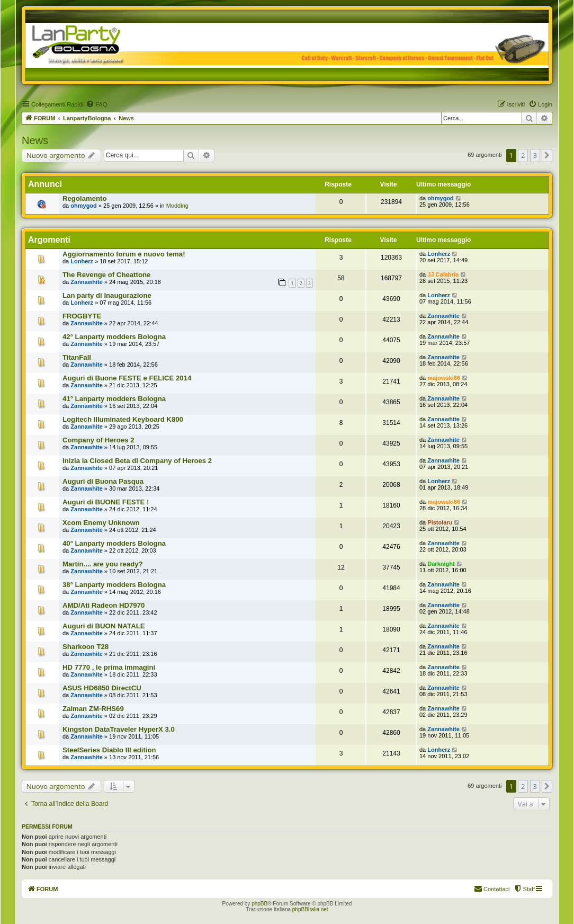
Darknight (441, 564)
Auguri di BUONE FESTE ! (106, 502)
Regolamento (85, 198)
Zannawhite (87, 282)
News (35, 140)
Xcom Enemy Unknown (101, 523)
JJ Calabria (443, 274)
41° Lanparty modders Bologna (114, 399)
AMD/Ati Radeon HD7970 (104, 605)
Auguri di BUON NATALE (104, 626)
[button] (547, 155)
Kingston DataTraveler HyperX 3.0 (119, 729)
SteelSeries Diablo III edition (109, 750)
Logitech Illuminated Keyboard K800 (123, 419)
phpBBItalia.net (310, 909)
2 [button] (523, 155)
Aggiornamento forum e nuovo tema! (124, 254)
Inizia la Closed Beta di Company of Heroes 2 (137, 461)
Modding (177, 206)
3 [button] (535, 155)
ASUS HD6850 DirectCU (102, 688)
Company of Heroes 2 (98, 440)
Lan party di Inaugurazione (107, 295)
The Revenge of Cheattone (106, 275)
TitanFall (77, 357)
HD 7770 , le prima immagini (109, 667)
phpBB (259, 904)
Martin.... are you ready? (103, 564)
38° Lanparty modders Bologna (114, 585)
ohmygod (84, 206)
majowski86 (444, 378)
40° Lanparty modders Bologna (114, 543)
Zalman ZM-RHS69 (93, 709)
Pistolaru (440, 522)
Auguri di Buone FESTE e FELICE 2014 (127, 378)
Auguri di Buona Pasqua (103, 481)
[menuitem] (96, 104)
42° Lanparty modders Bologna (114, 337)
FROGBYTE (82, 316)
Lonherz (82, 261)
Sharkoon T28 (86, 647)
